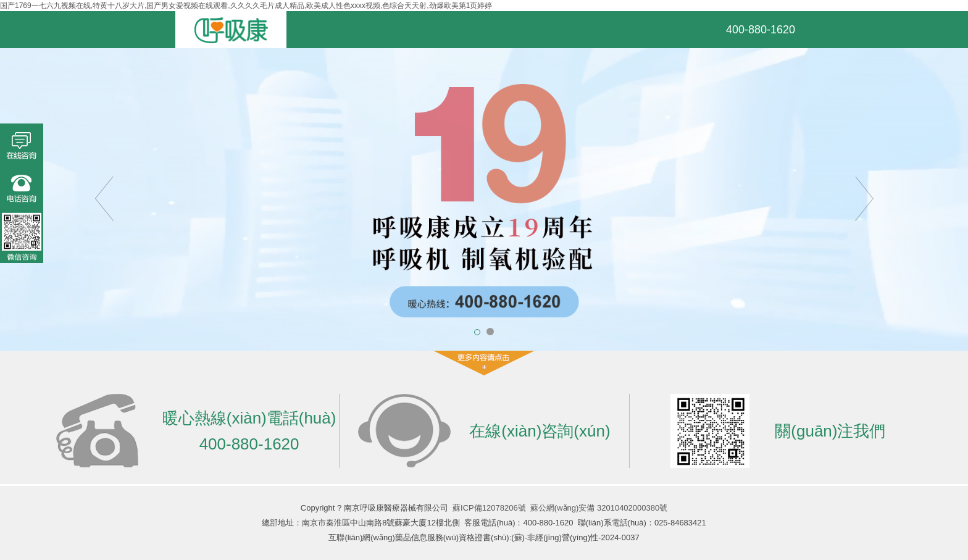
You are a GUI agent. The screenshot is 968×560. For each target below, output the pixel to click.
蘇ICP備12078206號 (489, 508)
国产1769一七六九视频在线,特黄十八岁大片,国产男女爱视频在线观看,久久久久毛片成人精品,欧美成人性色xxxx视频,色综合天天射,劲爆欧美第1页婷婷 (246, 6)
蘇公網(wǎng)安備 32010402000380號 (599, 508)
